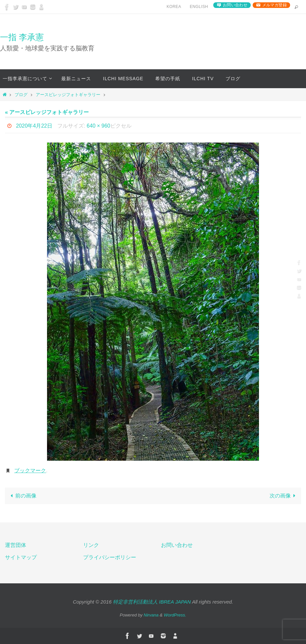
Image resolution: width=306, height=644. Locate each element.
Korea (174, 7)
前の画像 (22, 496)
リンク (91, 545)
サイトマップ (21, 557)
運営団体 (16, 545)
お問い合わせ (235, 5)
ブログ (21, 95)
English (199, 7)
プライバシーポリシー (110, 557)
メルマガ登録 (275, 5)
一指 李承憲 (22, 37)
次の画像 (284, 496)
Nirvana (151, 615)
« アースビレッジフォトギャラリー (47, 112)
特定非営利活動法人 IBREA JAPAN (152, 602)
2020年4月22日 (34, 126)
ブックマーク (30, 470)
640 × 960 (99, 126)
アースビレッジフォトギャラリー (68, 95)
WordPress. (175, 615)
